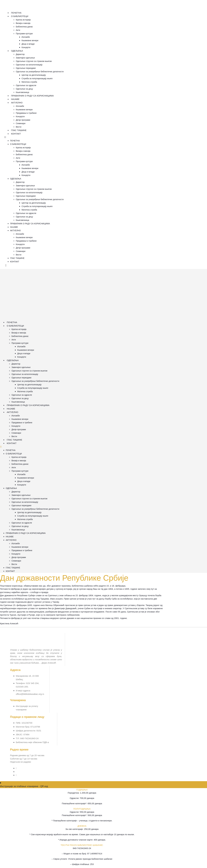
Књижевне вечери (30, 40)
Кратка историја (23, 20)
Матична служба (29, 82)
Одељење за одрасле (26, 85)
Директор (20, 54)
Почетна (16, 13)
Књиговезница (22, 92)
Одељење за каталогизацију (29, 65)
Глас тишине (19, 130)
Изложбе (26, 37)
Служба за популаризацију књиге (37, 78)
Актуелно (17, 103)
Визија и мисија (23, 23)
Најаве (15, 99)
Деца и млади (28, 44)
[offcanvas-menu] (6, 265)
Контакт (16, 134)
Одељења (17, 51)
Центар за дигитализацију (34, 75)
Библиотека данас (24, 27)
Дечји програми (23, 120)
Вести (19, 127)
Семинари (21, 123)
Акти (18, 30)
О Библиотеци (20, 16)
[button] (85, 137)
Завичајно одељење (25, 58)
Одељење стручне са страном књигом (34, 61)
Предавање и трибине (26, 113)
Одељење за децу (24, 89)
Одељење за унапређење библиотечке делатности (40, 72)
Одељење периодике (26, 68)
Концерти (26, 47)
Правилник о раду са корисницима (32, 96)
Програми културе (24, 34)
